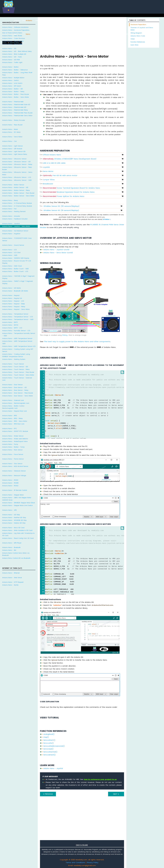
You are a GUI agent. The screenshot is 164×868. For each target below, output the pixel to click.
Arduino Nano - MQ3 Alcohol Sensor (15, 466)
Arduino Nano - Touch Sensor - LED (15, 367)
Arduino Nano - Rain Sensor (12, 450)
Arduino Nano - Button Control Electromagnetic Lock (13, 407)
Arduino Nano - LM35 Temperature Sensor (17, 338)
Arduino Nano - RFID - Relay (12, 418)
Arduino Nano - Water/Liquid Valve (15, 441)
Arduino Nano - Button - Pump (13, 447)
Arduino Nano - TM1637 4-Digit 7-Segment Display (18, 282)
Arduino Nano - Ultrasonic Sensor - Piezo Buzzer (17, 168)
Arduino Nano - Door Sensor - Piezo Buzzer (18, 393)
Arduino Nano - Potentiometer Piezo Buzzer (17, 113)
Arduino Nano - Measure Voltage (14, 476)
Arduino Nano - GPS (10, 510)
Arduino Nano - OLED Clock (12, 266)
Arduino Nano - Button (10, 67)
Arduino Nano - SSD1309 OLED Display (16, 258)
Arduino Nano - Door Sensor (12, 385)
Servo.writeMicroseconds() (54, 746)
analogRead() (49, 734)
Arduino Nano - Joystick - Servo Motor (16, 226)
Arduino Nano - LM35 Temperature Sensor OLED (17, 342)
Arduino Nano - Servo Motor (12, 137)
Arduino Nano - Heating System (14, 359)
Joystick (46, 167)
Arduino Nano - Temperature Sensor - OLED (18, 319)
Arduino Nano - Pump (10, 444)
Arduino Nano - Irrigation (11, 234)
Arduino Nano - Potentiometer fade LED (16, 105)
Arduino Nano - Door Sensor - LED (14, 387)
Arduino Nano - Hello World (12, 36)
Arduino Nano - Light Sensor (12, 146)
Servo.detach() (49, 755)
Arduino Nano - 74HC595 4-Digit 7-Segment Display (18, 277)
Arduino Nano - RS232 (10, 480)
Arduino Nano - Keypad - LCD (13, 301)
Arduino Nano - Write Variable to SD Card (17, 530)
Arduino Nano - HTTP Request (13, 582)
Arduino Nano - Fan (9, 209)
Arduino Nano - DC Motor (11, 132)
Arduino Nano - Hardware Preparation (16, 30)
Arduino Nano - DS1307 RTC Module (15, 431)
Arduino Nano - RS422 (10, 486)
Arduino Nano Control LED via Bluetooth (16, 558)
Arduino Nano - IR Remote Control (15, 490)
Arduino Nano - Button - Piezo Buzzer (16, 94)
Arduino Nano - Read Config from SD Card (18, 538)
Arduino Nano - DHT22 (10, 325)
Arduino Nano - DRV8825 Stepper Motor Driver (19, 503)
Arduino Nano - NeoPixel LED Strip (14, 518)
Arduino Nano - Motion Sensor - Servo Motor (18, 196)
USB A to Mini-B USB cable (54, 163)
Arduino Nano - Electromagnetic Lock (16, 403)
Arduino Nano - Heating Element (14, 211)
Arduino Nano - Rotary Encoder (14, 120)
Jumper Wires (49, 180)
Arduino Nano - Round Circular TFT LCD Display (17, 262)
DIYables (107, 219)
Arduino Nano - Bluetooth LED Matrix (15, 291)
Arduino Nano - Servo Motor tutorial (58, 253)
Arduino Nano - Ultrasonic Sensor (14, 159)
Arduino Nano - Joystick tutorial (56, 250)
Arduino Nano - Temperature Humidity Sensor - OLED (19, 334)
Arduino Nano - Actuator (11, 216)
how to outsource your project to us (100, 779)
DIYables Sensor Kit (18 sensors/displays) (61, 210)
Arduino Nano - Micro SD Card (13, 528)
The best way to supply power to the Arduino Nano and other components (77, 341)
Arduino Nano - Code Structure (13, 38)
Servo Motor (48, 171)
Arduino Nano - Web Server (12, 578)
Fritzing (65, 335)
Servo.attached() (50, 752)
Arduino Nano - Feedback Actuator (15, 219)
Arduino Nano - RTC (10, 429)
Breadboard (48, 184)
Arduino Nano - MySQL (10, 585)
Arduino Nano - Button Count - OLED (15, 269)
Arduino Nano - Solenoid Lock (13, 400)
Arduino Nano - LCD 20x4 (11, 253)
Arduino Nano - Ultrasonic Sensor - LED (16, 162)
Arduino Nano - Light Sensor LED (14, 151)
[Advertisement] (82, 821)
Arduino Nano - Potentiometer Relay (15, 110)
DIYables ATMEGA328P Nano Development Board (69, 159)
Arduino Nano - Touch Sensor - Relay (16, 369)
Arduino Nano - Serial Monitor (13, 41)
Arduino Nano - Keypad (11, 295)
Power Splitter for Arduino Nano (64, 196)
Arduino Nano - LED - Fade (12, 57)
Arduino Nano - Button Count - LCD (15, 271)
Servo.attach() (49, 740)
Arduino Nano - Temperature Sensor (15, 314)
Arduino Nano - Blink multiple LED (14, 54)
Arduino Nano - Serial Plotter (12, 44)
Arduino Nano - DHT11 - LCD (12, 328)
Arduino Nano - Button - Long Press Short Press (17, 74)
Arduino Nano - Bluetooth (11, 547)
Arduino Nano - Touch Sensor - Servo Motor (18, 375)
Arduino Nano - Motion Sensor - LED (15, 187)
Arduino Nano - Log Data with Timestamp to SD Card (18, 534)
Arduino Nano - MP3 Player (12, 543)
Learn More (134, 45)
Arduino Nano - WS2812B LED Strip (14, 520)
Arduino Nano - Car (9, 141)
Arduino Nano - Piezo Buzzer (12, 125)
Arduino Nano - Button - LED (12, 89)
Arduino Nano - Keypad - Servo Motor (16, 309)
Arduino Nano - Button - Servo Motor (16, 97)
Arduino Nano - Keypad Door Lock (15, 411)
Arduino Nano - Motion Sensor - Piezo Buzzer (18, 193)
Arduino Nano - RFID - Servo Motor (15, 421)
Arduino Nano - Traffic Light (12, 62)
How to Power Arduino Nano (12, 33)
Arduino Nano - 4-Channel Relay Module (17, 206)
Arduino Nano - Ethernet (11, 573)
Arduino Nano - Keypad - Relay (14, 307)
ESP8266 (39, 20)
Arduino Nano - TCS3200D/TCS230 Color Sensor (17, 239)
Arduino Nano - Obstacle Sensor (14, 471)
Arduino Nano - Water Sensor (13, 436)
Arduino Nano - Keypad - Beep (13, 304)
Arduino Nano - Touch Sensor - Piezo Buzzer (18, 372)
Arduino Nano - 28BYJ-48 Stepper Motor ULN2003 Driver (17, 499)
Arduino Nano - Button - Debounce (15, 70)
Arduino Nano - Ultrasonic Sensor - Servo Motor (17, 173)
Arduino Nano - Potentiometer (13, 102)
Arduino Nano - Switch (10, 80)
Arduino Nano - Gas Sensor (12, 464)
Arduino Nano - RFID (10, 416)
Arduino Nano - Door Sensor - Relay (15, 390)
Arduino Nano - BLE (9, 550)
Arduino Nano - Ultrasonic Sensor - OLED (17, 180)
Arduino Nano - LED (9, 49)
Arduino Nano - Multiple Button (13, 78)
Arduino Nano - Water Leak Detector (15, 439)
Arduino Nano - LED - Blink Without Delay (17, 51)
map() (46, 737)
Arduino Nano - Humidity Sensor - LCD (16, 331)
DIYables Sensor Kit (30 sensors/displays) (61, 206)
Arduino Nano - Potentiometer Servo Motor (17, 116)
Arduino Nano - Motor (10, 129)
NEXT (116, 794)
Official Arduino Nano (52, 155)
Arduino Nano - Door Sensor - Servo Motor (18, 396)
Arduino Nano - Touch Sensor (13, 364)
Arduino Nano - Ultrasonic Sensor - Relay (17, 164)
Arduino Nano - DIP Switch (12, 86)
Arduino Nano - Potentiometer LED (14, 107)
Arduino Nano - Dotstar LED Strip (14, 523)
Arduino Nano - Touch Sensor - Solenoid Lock (17, 379)
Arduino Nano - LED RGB (11, 60)
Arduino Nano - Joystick (11, 224)
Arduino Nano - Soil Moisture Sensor (15, 231)
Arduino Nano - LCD (9, 250)
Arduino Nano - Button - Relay (13, 92)
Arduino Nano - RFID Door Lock (13, 424)
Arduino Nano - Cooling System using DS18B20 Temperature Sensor (16, 355)
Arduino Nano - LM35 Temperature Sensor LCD (19, 346)
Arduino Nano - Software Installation (15, 27)
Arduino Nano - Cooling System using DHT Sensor (18, 350)
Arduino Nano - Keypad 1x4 (12, 298)
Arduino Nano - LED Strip (11, 515)
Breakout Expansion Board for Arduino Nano (69, 192)
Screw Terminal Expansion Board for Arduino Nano (71, 188)
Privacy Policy (93, 862)
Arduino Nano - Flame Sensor (13, 459)
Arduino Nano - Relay (10, 200)
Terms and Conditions (75, 862)
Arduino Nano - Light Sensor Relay (15, 154)
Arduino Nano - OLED (10, 255)
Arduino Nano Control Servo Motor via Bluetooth (16, 554)
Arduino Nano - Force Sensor (13, 454)
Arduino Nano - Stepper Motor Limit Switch (17, 505)
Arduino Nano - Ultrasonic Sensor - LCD (17, 177)
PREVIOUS (48, 794)
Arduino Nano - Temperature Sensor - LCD (18, 317)
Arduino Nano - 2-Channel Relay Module (17, 203)
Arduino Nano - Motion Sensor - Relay (16, 190)
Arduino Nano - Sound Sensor (13, 245)
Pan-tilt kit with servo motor (60, 175)
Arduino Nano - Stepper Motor (13, 495)
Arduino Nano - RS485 (10, 483)
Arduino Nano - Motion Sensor (13, 185)
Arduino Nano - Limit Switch (12, 83)
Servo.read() (48, 749)
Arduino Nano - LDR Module (12, 149)
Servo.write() (49, 743)
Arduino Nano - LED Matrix (12, 288)
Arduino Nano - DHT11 (10, 322)
